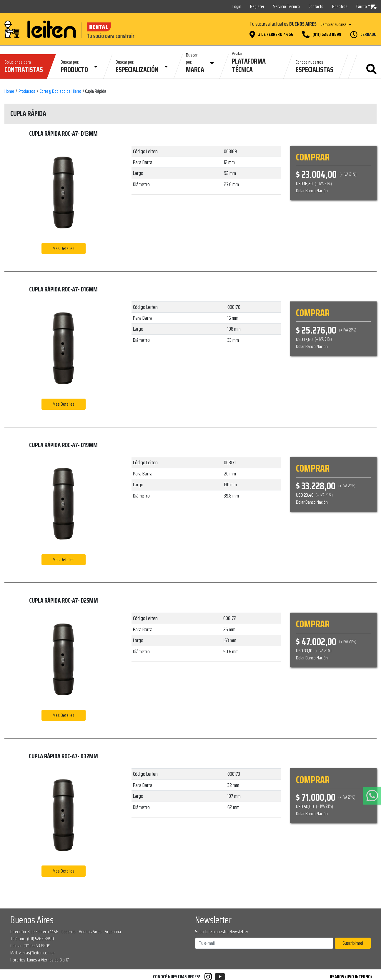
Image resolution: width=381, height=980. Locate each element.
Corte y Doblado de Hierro (60, 91)
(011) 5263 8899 (327, 34)
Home (9, 91)
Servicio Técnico (286, 6)
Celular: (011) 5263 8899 (30, 946)
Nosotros (340, 6)
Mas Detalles (64, 248)
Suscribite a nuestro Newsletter (222, 932)
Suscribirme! (353, 943)
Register (257, 6)
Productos (27, 91)
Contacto (316, 6)
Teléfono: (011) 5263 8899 (32, 939)
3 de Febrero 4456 (276, 34)
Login (237, 6)
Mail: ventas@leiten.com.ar (33, 953)
